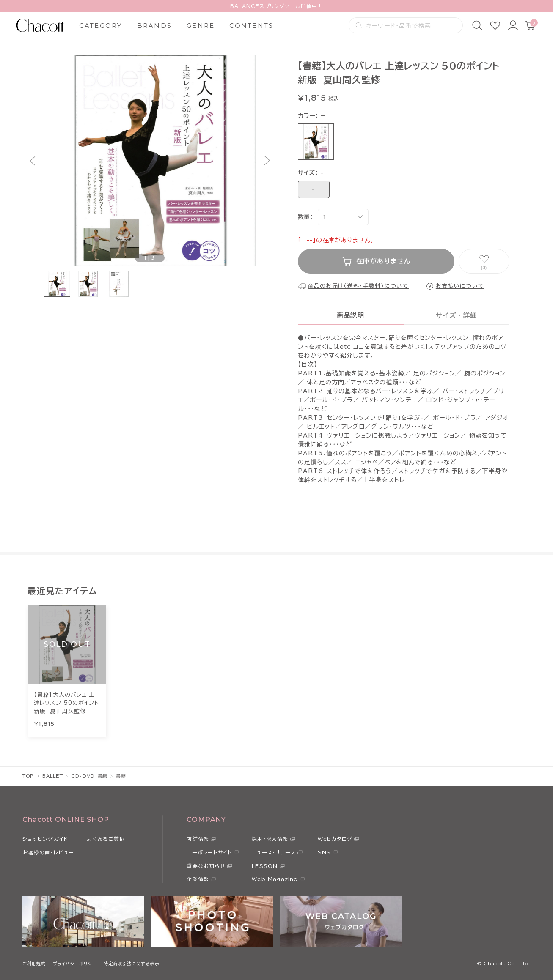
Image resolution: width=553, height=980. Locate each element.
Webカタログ (335, 839)
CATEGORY (101, 26)
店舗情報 (198, 839)
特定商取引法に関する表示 (132, 964)
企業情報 (198, 879)
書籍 (121, 776)
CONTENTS (251, 26)
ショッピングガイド (45, 839)
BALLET (52, 776)
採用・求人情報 (270, 839)
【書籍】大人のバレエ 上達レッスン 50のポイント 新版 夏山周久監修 (66, 703)
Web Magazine (275, 879)
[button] (32, 161)
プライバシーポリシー (75, 964)
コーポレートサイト (209, 852)
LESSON (265, 866)
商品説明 (351, 315)
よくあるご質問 (106, 839)
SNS (325, 852)
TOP (28, 776)
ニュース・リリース (274, 852)
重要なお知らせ (206, 866)
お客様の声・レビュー (48, 852)
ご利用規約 (34, 964)
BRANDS (155, 26)
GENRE (201, 26)
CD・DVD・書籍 (89, 776)
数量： (306, 217)
